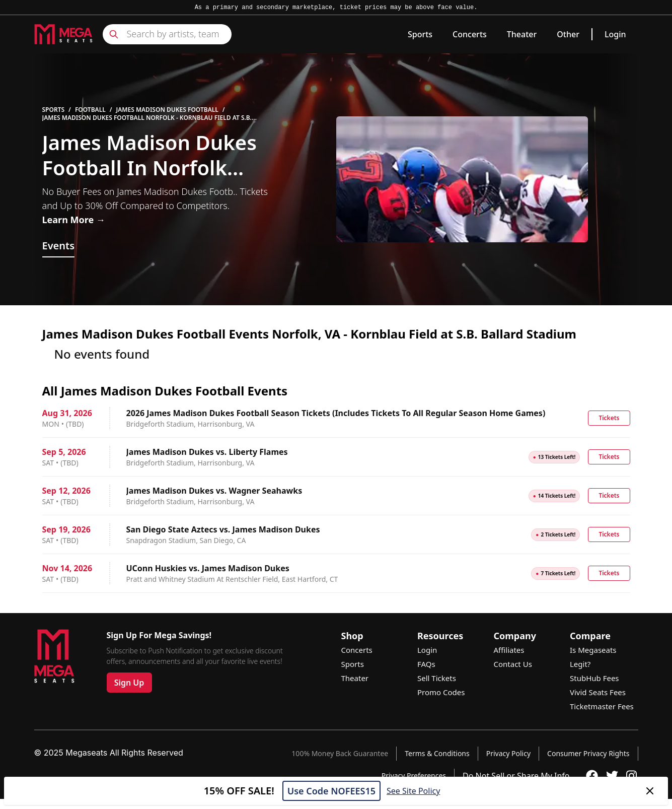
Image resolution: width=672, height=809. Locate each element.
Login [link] (615, 34)
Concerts (470, 34)
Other (568, 34)
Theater (522, 34)
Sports (420, 34)
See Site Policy (413, 791)
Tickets (609, 418)
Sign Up (129, 683)
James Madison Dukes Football (167, 110)
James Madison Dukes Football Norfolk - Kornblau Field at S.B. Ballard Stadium (147, 118)
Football (90, 110)
